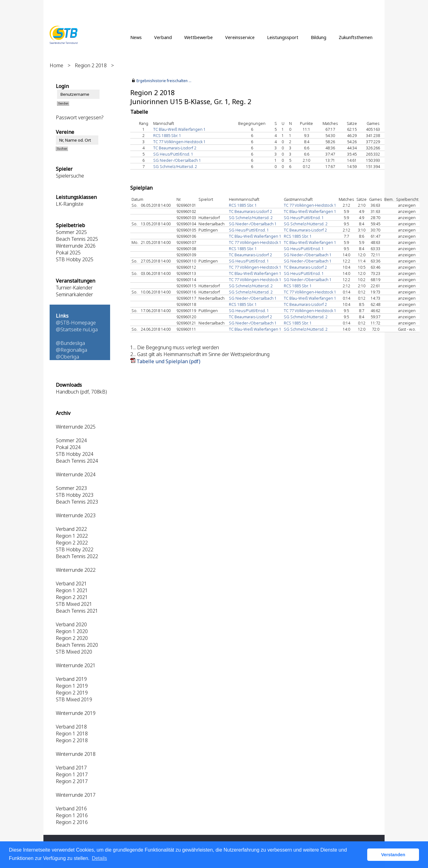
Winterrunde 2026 (76, 246)
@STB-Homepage (76, 323)
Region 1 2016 (72, 815)
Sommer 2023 (71, 488)
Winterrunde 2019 (76, 713)
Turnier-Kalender (74, 288)
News (136, 37)
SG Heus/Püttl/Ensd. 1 (173, 154)
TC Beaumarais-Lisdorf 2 (175, 148)
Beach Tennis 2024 (77, 461)
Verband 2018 (71, 727)
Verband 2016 (71, 809)
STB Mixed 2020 (74, 652)
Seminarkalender (74, 294)
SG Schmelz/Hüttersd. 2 (175, 166)
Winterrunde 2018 (76, 754)
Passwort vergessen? (80, 117)
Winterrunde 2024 (76, 474)
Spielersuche (70, 176)
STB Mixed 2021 (74, 604)
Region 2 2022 (72, 543)
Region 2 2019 (72, 693)
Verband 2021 (71, 584)
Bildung (319, 37)
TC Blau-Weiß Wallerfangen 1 (179, 129)
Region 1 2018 (72, 734)
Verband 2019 (71, 679)
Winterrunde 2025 (76, 427)
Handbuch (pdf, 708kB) (81, 392)
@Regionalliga (71, 350)
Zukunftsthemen (356, 37)
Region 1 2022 (72, 536)
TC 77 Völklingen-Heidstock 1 (179, 142)
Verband (163, 37)
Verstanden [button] (393, 855)
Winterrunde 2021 (76, 665)
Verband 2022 (71, 529)
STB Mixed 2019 (74, 699)
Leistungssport (283, 37)
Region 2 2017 (72, 781)
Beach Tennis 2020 (77, 645)
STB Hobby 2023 (75, 495)
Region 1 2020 (72, 631)
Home (56, 65)
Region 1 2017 (72, 774)
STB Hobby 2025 (75, 259)
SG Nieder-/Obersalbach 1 (177, 160)
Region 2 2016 (72, 822)
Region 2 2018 (91, 65)
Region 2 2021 (72, 597)
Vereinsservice (240, 37)
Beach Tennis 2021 (77, 611)
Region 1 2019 (72, 686)
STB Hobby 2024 (75, 454)
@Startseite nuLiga (77, 329)
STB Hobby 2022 (75, 549)
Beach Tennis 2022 (77, 556)
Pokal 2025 (68, 253)
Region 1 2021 (72, 590)
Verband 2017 (71, 768)
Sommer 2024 (71, 440)
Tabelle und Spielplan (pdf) (168, 361)
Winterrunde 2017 (76, 795)
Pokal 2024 (68, 447)
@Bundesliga (70, 343)
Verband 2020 (71, 624)
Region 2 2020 (72, 638)
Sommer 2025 (71, 232)
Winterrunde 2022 (76, 570)
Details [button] (99, 858)
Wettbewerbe (198, 37)
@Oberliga (67, 357)
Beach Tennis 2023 (77, 502)
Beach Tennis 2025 (77, 239)
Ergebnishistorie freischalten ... (164, 81)
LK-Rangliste (70, 204)
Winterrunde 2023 (76, 515)
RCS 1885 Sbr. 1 (167, 135)
